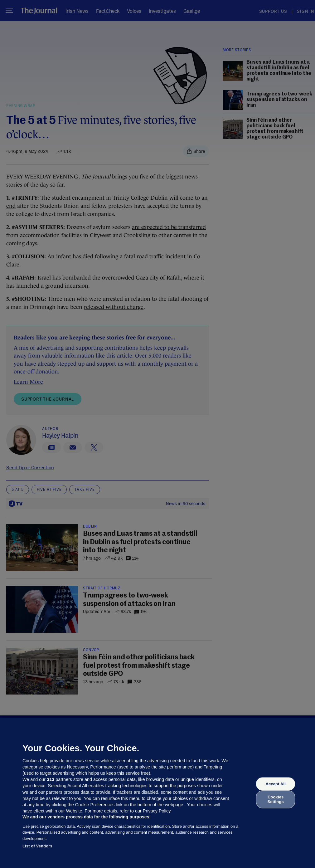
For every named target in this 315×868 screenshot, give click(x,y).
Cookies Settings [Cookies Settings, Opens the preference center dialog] (276, 799)
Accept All (275, 784)
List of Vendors (37, 846)
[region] (157, 793)
